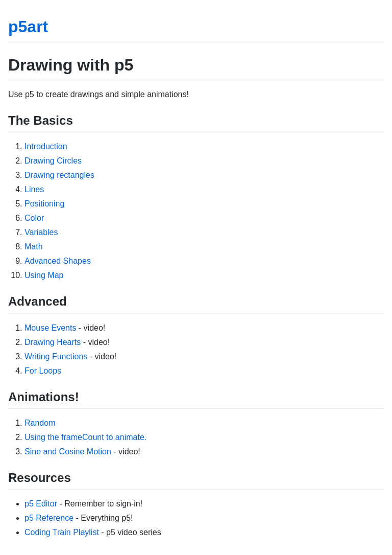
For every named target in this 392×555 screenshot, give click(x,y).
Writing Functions (56, 356)
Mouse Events (50, 328)
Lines (34, 189)
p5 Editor (41, 504)
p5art (28, 27)
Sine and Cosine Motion (68, 452)
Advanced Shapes (58, 261)
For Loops (43, 371)
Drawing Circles (53, 161)
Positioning (44, 204)
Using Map (44, 275)
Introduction (46, 146)
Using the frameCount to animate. (85, 437)
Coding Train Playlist (62, 532)
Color (34, 218)
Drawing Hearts (53, 342)
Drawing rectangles (59, 175)
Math (34, 247)
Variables (41, 232)
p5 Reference (49, 518)
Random (40, 423)
